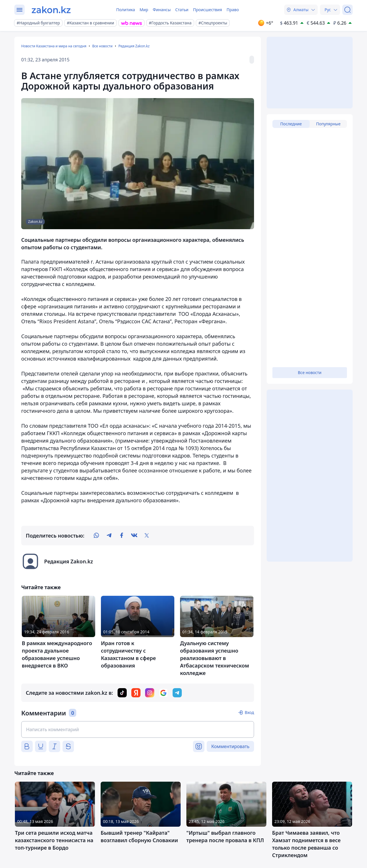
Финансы (162, 10)
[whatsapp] (96, 536)
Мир (144, 10)
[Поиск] (348, 10)
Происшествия (207, 10)
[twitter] (147, 536)
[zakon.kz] (51, 10)
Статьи (182, 10)
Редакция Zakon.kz (134, 46)
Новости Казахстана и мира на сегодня (54, 46)
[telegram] (109, 536)
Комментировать (230, 746)
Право (233, 10)
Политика (126, 10)
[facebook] (122, 536)
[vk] (134, 536)
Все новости (103, 46)
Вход (249, 712)
